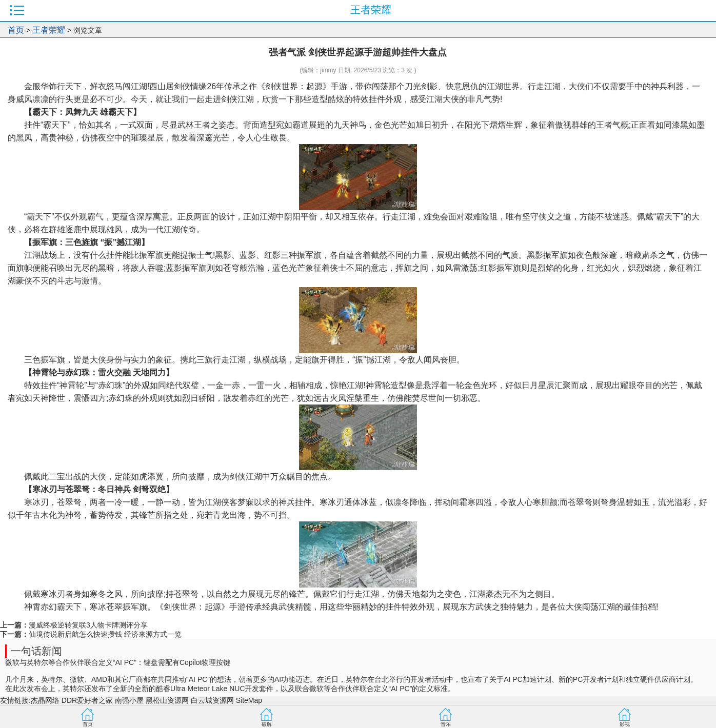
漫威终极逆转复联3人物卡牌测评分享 (88, 625)
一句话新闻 (36, 651)
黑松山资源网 (167, 700)
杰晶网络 (45, 700)
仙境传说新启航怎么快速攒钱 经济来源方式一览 (105, 634)
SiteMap (249, 700)
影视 (625, 724)
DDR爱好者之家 (87, 700)
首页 (16, 30)
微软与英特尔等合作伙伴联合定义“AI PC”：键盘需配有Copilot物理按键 (118, 662)
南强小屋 (129, 700)
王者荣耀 (49, 30)
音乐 (446, 724)
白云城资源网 (212, 700)
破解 (267, 724)
